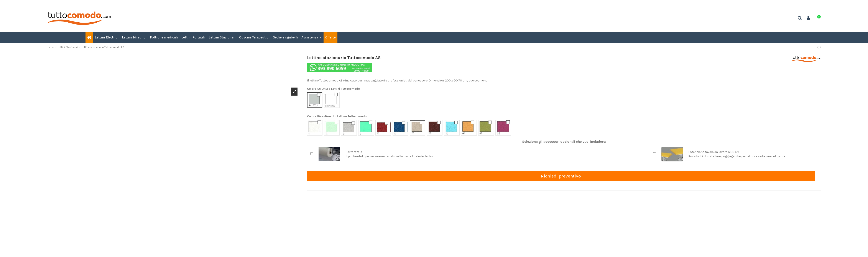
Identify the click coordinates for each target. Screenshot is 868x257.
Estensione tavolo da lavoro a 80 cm (714, 152)
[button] (312, 37)
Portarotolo (354, 152)
